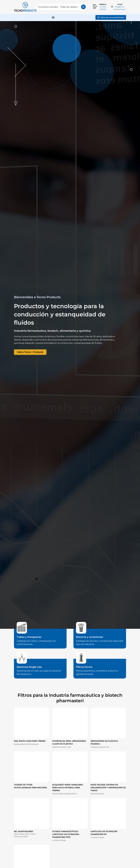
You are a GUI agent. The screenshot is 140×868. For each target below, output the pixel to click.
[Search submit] (83, 7)
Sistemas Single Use (29, 667)
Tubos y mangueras (29, 637)
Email (120, 4)
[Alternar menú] (53, 17)
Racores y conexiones (90, 637)
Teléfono (103, 4)
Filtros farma (84, 667)
